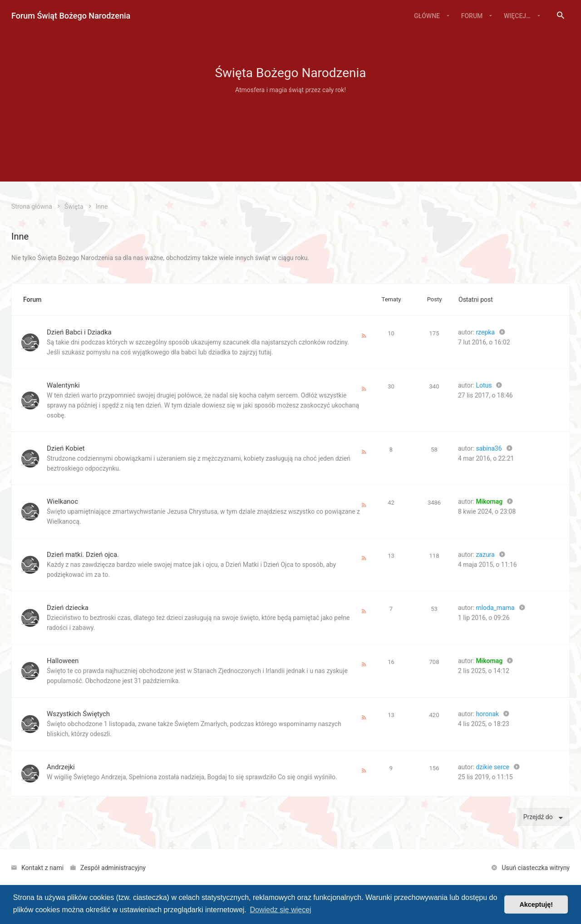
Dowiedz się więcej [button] (280, 910)
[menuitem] (561, 16)
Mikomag (489, 501)
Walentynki (63, 385)
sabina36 (489, 448)
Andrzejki (61, 767)
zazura (485, 555)
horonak (487, 714)
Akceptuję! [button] (536, 904)
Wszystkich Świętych (78, 714)
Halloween (63, 661)
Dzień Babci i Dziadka (79, 332)
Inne (20, 236)
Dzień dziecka (68, 608)
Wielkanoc (62, 501)
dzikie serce (492, 767)
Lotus (484, 385)
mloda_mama (495, 608)
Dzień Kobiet (66, 448)
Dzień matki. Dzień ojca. (83, 555)
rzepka (485, 332)
